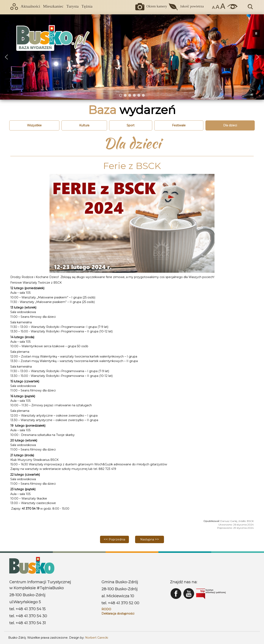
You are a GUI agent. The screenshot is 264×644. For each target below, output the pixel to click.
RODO (106, 609)
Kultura (84, 125)
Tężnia (87, 6)
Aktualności (30, 6)
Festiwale (179, 125)
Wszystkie (34, 125)
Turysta (72, 6)
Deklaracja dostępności (118, 614)
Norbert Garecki (97, 638)
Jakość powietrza (192, 6)
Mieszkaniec (53, 6)
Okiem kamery (157, 6)
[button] (6, 57)
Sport (131, 125)
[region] (132, 57)
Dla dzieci (230, 125)
